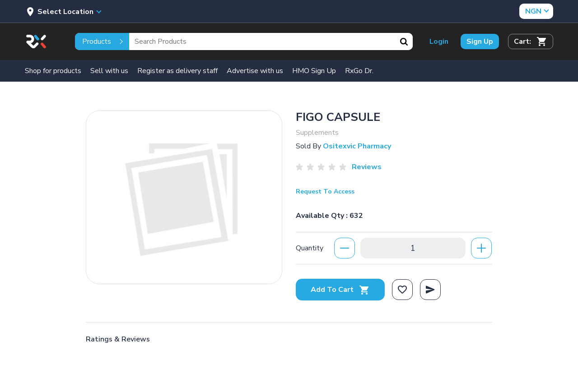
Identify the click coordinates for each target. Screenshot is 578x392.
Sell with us (109, 71)
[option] (184, 197)
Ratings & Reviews (118, 339)
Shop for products (53, 71)
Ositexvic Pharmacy (357, 146)
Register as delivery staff (177, 71)
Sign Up (480, 42)
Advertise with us (255, 71)
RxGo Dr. (359, 71)
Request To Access (325, 191)
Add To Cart (340, 290)
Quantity (310, 248)
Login (439, 42)
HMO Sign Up (314, 71)
